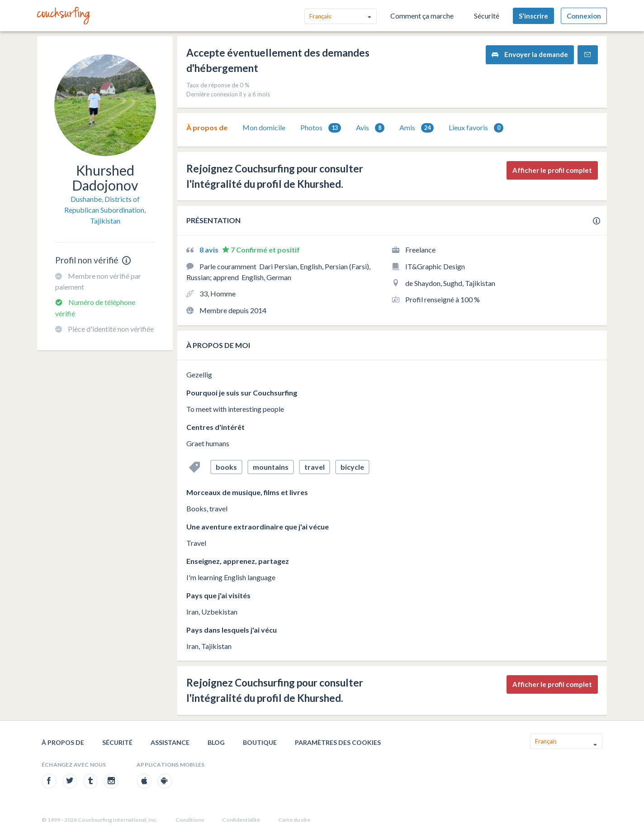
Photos (321, 128)
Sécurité (487, 16)
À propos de (207, 127)
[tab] (207, 128)
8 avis (210, 250)
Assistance (170, 742)
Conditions (190, 820)
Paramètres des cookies (338, 742)
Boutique (260, 742)
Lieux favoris (476, 128)
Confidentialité (241, 820)
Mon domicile (264, 127)
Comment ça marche (422, 16)
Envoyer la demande (530, 55)
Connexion (584, 16)
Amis (417, 128)
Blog (216, 742)
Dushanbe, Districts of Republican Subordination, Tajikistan (105, 210)
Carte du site (294, 820)
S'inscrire (533, 16)
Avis (370, 128)
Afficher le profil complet (552, 170)
